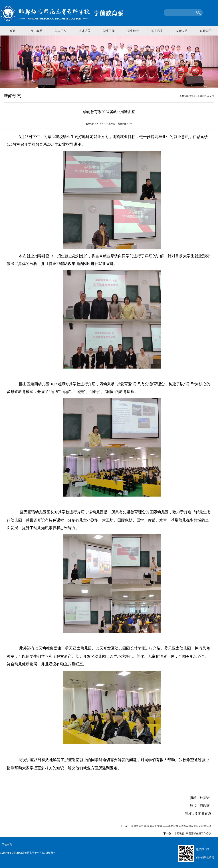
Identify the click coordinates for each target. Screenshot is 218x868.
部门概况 (36, 31)
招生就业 (133, 31)
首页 (12, 31)
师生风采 (157, 31)
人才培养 (85, 31)
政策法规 (181, 31)
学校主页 (7, 844)
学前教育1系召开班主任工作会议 (192, 833)
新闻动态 (202, 96)
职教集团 (205, 31)
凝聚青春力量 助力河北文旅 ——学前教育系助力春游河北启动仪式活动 (171, 826)
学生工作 (109, 31)
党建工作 (60, 31)
